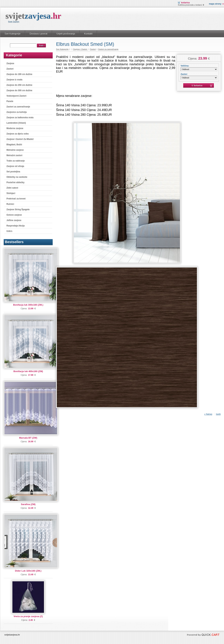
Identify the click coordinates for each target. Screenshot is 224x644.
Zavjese (10, 63)
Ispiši (218, 414)
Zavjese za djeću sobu (18, 134)
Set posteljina (13, 172)
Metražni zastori (14, 155)
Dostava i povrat (38, 34)
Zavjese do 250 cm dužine (19, 85)
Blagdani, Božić (14, 145)
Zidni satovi (12, 188)
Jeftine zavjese (14, 220)
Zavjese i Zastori (80, 49)
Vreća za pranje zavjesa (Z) (28, 616)
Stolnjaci (11, 193)
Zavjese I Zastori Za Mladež (20, 139)
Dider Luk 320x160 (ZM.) (28, 571)
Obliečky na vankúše (17, 177)
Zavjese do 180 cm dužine (19, 74)
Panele (10, 101)
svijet (33, 16)
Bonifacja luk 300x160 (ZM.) (28, 305)
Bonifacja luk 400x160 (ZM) (28, 371)
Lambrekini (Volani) (16, 123)
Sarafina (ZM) (28, 504)
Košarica (185, 3)
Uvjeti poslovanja (66, 34)
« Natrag (208, 414)
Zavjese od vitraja (15, 166)
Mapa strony (215, 4)
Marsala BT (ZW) (28, 438)
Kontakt (88, 34)
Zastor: (184, 74)
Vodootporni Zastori (16, 96)
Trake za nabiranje (16, 161)
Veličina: (185, 66)
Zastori (10, 69)
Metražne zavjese (15, 150)
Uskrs (9, 231)
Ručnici (10, 204)
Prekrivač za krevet (16, 199)
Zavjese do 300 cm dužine (19, 90)
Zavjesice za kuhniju (17, 112)
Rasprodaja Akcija (16, 226)
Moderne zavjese (15, 128)
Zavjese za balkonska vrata (20, 117)
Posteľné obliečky (15, 182)
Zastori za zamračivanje (18, 107)
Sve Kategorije (13, 34)
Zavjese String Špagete (18, 209)
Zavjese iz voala (14, 80)
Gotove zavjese (14, 215)
